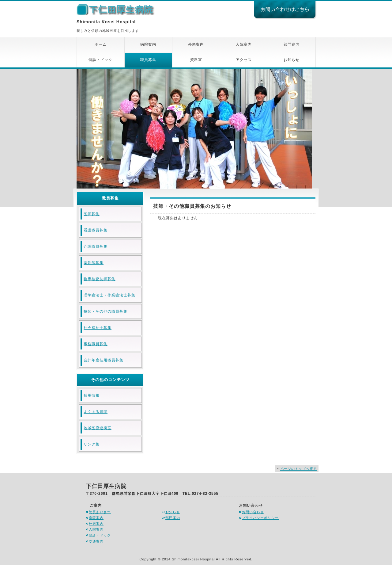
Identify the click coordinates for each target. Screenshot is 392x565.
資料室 (196, 60)
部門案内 (292, 44)
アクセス (244, 60)
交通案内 (96, 541)
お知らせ (292, 60)
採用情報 (92, 395)
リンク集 (92, 444)
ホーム (101, 44)
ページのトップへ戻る (299, 469)
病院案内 (148, 44)
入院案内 (244, 44)
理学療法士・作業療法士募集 (109, 295)
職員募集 (148, 60)
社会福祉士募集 (98, 328)
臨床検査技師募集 (100, 279)
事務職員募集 (96, 344)
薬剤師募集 (94, 263)
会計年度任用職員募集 (104, 360)
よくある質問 (96, 412)
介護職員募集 (96, 246)
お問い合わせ (253, 512)
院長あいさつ (100, 512)
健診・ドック (100, 60)
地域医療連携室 (98, 428)
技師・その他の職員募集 (106, 311)
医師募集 (92, 214)
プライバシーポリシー (260, 518)
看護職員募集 (96, 230)
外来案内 (196, 44)
